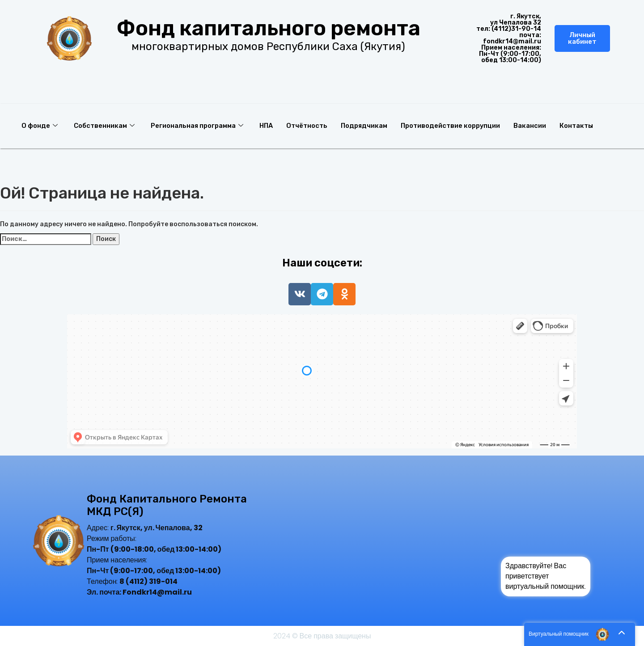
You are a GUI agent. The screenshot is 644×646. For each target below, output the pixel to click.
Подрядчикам (369, 126)
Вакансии (537, 126)
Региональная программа (199, 126)
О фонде (40, 126)
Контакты (584, 126)
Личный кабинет (582, 38)
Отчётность (311, 126)
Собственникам (105, 126)
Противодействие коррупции (457, 126)
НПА (269, 126)
